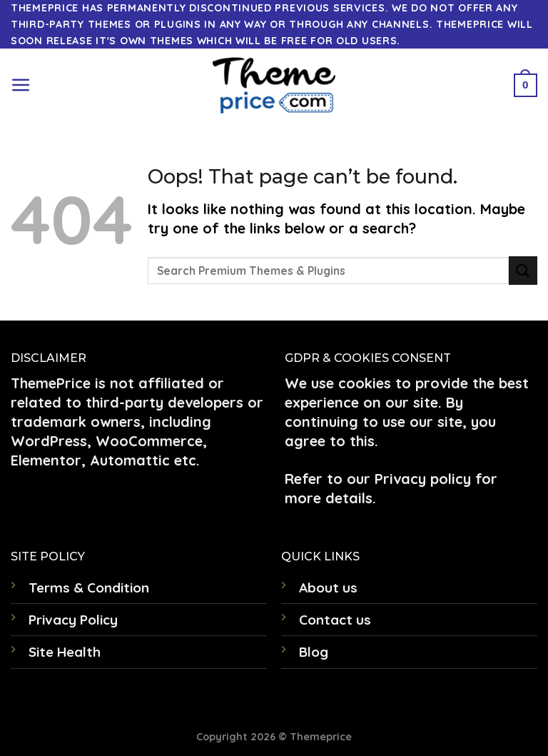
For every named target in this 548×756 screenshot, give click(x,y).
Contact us (335, 620)
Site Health (65, 652)
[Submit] (523, 270)
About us (328, 588)
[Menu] (21, 85)
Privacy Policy (73, 620)
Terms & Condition (89, 588)
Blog (314, 652)
